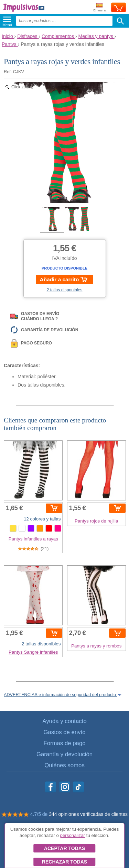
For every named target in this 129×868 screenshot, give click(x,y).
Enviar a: (100, 8)
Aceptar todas (64, 848)
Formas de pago (64, 743)
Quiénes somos (64, 765)
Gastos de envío (64, 732)
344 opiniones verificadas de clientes (88, 814)
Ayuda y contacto (64, 721)
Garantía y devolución (64, 754)
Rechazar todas (64, 862)
